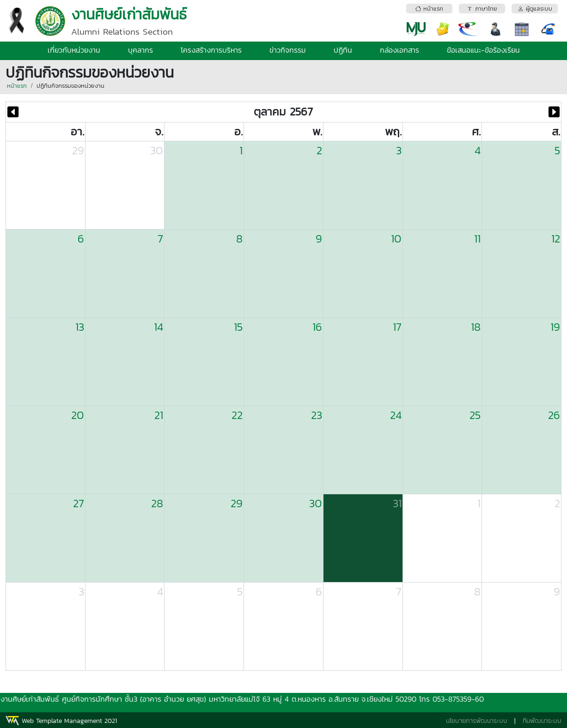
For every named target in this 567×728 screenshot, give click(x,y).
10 (396, 239)
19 (555, 327)
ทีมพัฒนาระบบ (542, 721)
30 (157, 150)
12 (556, 239)
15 (238, 327)
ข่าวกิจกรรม (288, 50)
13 (80, 327)
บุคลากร (140, 50)
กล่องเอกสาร (399, 50)
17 (397, 327)
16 (317, 327)
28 (157, 503)
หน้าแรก (17, 86)
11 (477, 239)
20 (78, 415)
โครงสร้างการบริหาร (211, 50)
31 (397, 503)
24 (396, 415)
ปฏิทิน (343, 50)
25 (475, 415)
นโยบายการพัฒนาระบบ (477, 721)
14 (159, 327)
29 (78, 150)
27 (79, 503)
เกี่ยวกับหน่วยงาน (74, 50)
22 (237, 415)
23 (317, 415)
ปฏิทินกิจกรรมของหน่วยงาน (70, 86)
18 (476, 327)
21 (159, 415)
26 (554, 415)
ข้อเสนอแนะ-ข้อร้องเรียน (483, 50)
